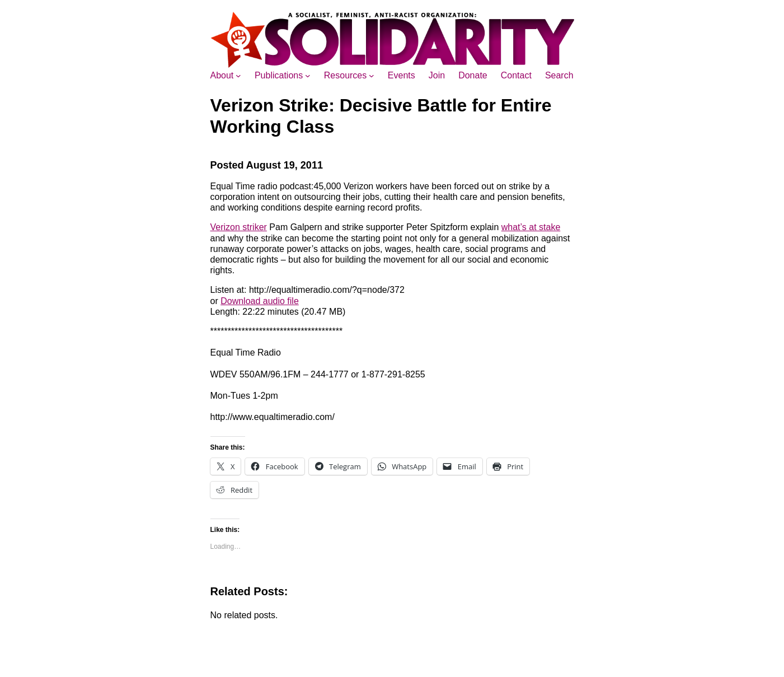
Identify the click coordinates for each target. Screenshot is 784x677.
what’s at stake (531, 227)
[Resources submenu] (372, 76)
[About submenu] (238, 76)
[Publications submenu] (308, 76)
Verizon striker (239, 227)
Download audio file (260, 301)
